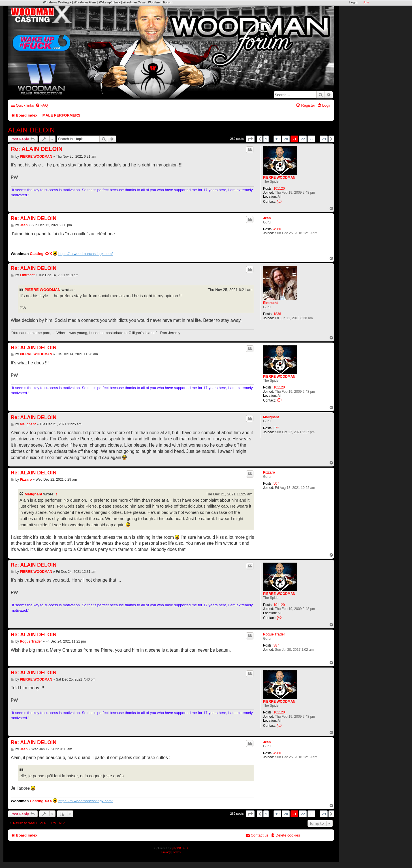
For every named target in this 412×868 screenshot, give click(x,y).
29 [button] (324, 139)
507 (276, 483)
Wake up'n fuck (109, 2)
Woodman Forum (160, 2)
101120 (279, 189)
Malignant (271, 417)
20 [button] (286, 139)
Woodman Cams (134, 2)
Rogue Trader (274, 634)
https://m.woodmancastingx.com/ (86, 254)
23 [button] (311, 139)
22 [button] (303, 139)
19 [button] (277, 139)
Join (366, 2)
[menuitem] (42, 105)
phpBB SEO (180, 848)
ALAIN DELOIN (31, 130)
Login (353, 2)
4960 (277, 229)
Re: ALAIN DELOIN (37, 149)
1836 (277, 314)
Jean (267, 218)
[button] (250, 139)
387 (276, 645)
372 (276, 428)
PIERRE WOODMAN (279, 178)
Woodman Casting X (57, 2)
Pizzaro (269, 472)
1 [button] (266, 139)
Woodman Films (85, 2)
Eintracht (270, 303)
